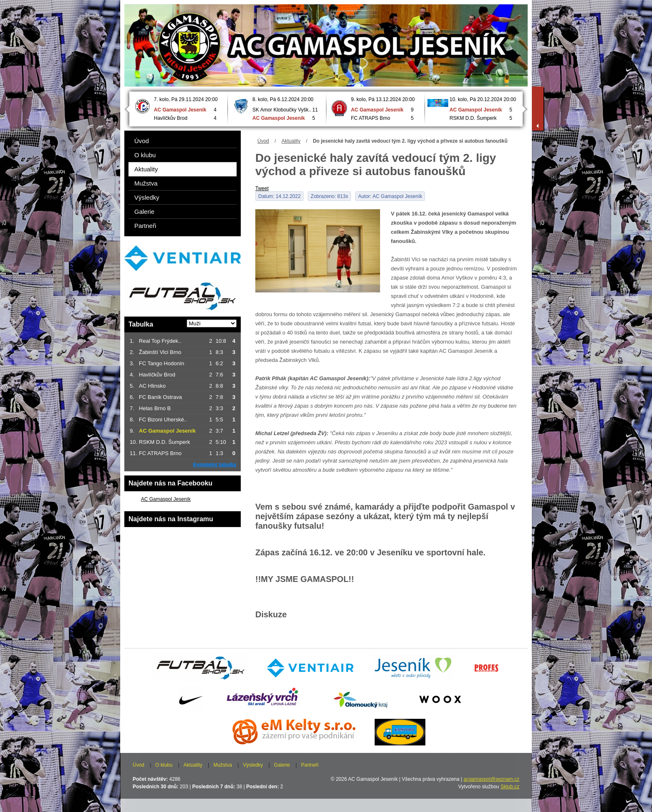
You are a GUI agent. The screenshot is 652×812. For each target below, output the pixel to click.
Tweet (262, 188)
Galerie (144, 212)
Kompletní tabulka (215, 465)
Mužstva (146, 183)
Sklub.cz (510, 787)
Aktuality (291, 141)
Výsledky (147, 197)
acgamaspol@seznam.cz (491, 779)
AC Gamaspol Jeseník (166, 499)
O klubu (145, 155)
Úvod (263, 141)
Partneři (145, 226)
